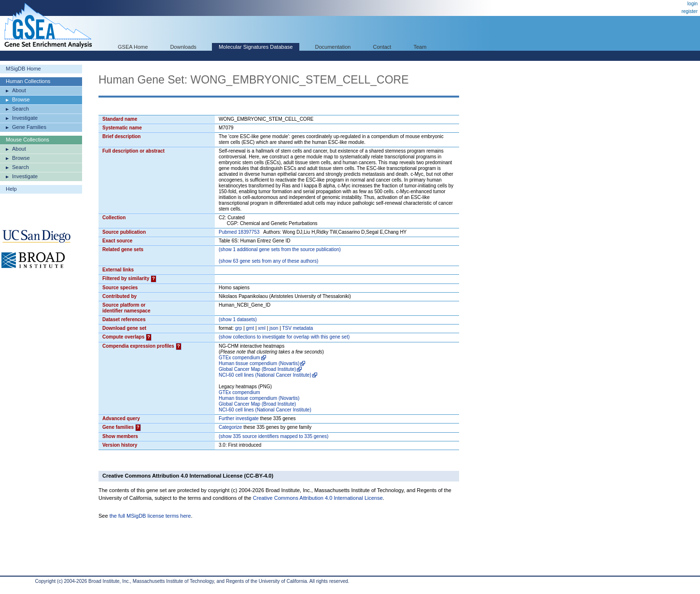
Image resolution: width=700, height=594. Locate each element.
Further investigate (239, 418)
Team (420, 47)
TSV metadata (297, 328)
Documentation (333, 47)
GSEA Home (133, 47)
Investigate (25, 118)
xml (262, 328)
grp (238, 328)
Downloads (183, 47)
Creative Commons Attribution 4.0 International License (318, 498)
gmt (250, 328)
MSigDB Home (23, 69)
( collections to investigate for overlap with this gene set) (284, 337)
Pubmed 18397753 (239, 232)
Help (11, 189)
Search (21, 109)
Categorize (230, 427)
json (274, 328)
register (690, 11)
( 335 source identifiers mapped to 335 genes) (273, 436)
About (19, 90)
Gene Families (29, 127)
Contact (382, 47)
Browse (21, 99)
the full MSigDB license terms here (150, 516)
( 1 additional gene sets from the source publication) (280, 249)
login (693, 4)
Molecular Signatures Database (256, 47)
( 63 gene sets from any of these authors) (268, 261)
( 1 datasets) (238, 319)
